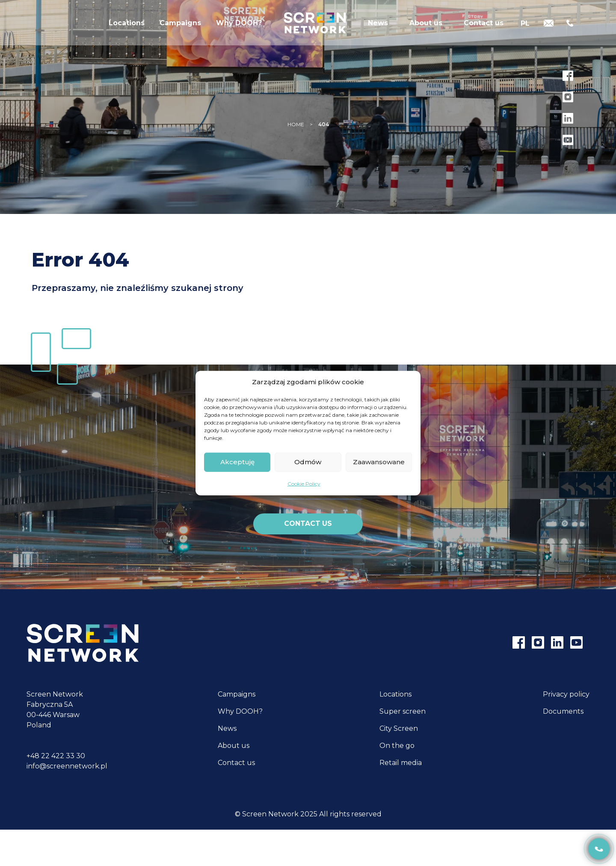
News (378, 28)
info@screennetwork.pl (67, 766)
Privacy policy (566, 694)
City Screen (399, 728)
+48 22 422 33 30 (56, 756)
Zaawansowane (379, 462)
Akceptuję (237, 462)
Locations (127, 28)
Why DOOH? (239, 28)
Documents (563, 711)
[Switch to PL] (525, 27)
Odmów (308, 462)
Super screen (403, 711)
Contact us (484, 28)
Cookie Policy (304, 483)
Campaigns (180, 28)
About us (426, 28)
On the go (397, 746)
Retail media (401, 763)
